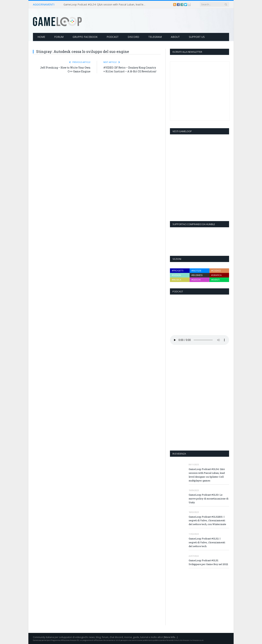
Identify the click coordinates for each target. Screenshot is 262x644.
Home (41, 37)
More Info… (171, 637)
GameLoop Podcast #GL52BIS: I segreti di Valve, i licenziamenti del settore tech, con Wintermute (207, 521)
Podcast (113, 37)
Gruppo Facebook (85, 37)
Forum (59, 37)
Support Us (197, 37)
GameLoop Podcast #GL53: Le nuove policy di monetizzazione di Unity (209, 499)
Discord (133, 37)
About (175, 37)
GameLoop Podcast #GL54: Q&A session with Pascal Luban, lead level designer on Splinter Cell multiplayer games (105, 5)
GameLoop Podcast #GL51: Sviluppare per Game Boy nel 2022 (208, 562)
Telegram (155, 37)
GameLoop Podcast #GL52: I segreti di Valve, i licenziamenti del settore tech (207, 542)
